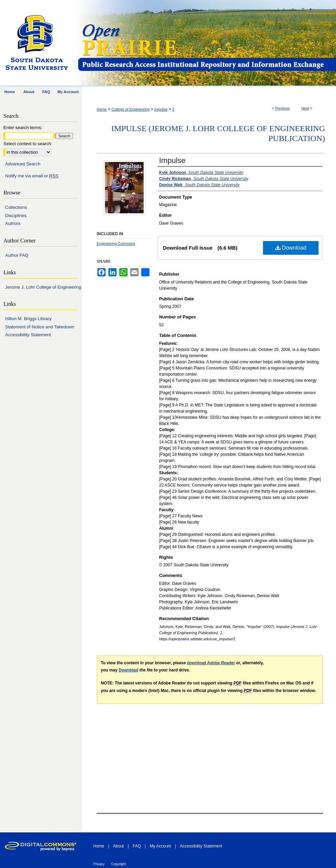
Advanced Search (23, 164)
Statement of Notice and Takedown (40, 327)
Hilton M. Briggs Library (28, 319)
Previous (282, 108)
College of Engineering (130, 109)
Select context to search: (28, 144)
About (118, 846)
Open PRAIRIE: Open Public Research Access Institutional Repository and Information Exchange (207, 43)
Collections (16, 207)
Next (305, 108)
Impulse (161, 109)
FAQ (137, 846)
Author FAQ (17, 255)
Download (291, 248)
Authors (13, 223)
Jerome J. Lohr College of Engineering (43, 287)
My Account (160, 846)
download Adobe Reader (211, 663)
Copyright (118, 864)
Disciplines (16, 216)
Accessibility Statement (28, 335)
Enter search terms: (23, 128)
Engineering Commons (116, 243)
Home (102, 109)
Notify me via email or (32, 176)
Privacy (99, 864)
